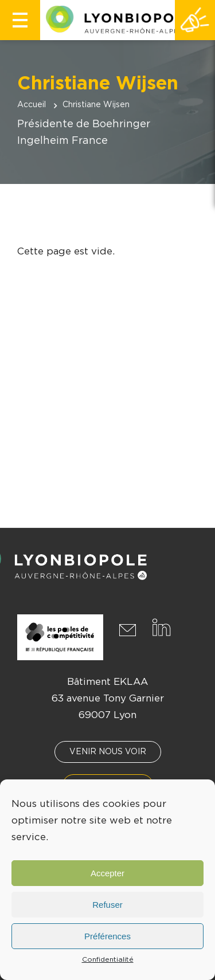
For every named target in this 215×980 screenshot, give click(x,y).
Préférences (107, 936)
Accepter (107, 873)
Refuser (107, 905)
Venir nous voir (108, 752)
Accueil (32, 105)
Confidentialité (108, 959)
